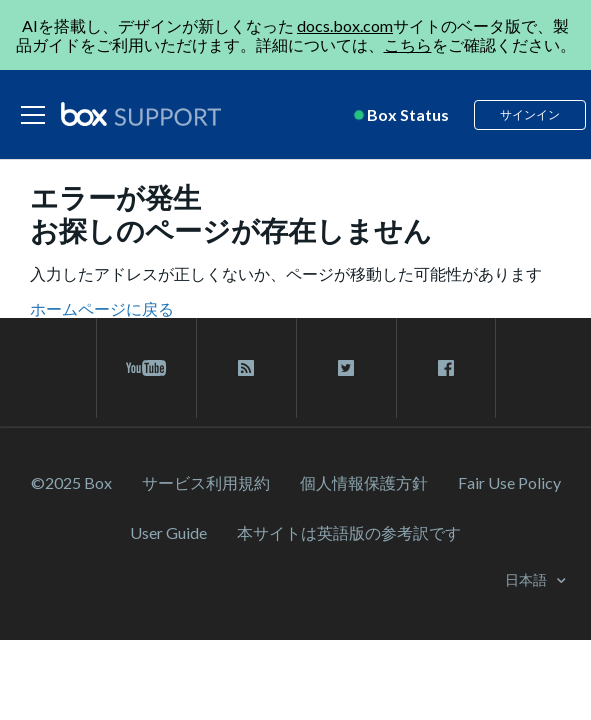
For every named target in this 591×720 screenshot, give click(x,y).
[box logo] (141, 114)
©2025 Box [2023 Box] (71, 482)
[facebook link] (446, 368)
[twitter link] (346, 368)
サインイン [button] (530, 114)
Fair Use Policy (509, 482)
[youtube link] (146, 368)
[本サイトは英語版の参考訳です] (349, 532)
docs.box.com (345, 25)
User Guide (168, 532)
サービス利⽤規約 (206, 482)
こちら (408, 44)
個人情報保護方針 (364, 482)
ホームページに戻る (102, 308)
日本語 (527, 579)
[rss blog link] (246, 368)
